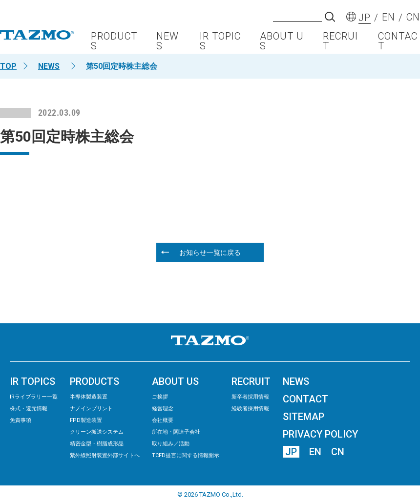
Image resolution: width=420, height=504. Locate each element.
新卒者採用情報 (250, 397)
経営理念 (163, 409)
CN (338, 452)
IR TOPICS (220, 42)
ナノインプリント (91, 409)
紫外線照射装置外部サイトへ (105, 455)
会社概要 (163, 420)
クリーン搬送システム (97, 432)
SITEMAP (304, 417)
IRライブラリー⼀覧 (34, 397)
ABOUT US (282, 42)
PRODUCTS (114, 42)
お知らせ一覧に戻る (210, 252)
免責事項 (21, 420)
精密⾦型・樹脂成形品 (97, 444)
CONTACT (398, 42)
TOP (8, 66)
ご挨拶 (160, 397)
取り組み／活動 (171, 444)
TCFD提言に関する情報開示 (186, 455)
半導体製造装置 (89, 397)
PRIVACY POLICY (320, 434)
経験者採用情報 (250, 409)
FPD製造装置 (86, 420)
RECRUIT (340, 42)
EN (315, 452)
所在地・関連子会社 (176, 432)
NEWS (168, 42)
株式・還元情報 (29, 409)
